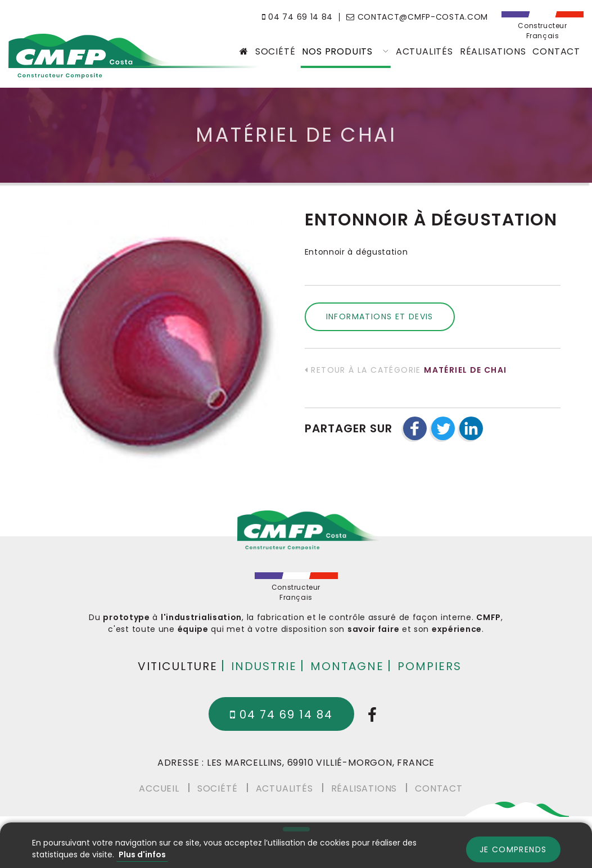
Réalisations (493, 51)
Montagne (347, 666)
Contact (556, 51)
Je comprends (513, 849)
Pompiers (430, 666)
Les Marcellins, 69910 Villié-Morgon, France (321, 763)
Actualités (424, 51)
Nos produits (345, 51)
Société (275, 51)
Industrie (264, 666)
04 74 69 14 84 (297, 17)
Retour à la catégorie (406, 370)
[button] (415, 428)
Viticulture (178, 666)
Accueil (159, 788)
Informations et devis (380, 317)
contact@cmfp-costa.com (417, 17)
